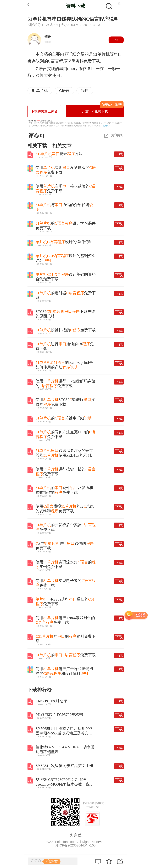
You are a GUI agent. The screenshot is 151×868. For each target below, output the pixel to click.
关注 (116, 40)
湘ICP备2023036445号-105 (75, 845)
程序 (85, 91)
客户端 (76, 835)
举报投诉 (106, 126)
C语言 (64, 91)
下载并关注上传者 (44, 111)
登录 (38, 121)
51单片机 (40, 91)
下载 (119, 154)
